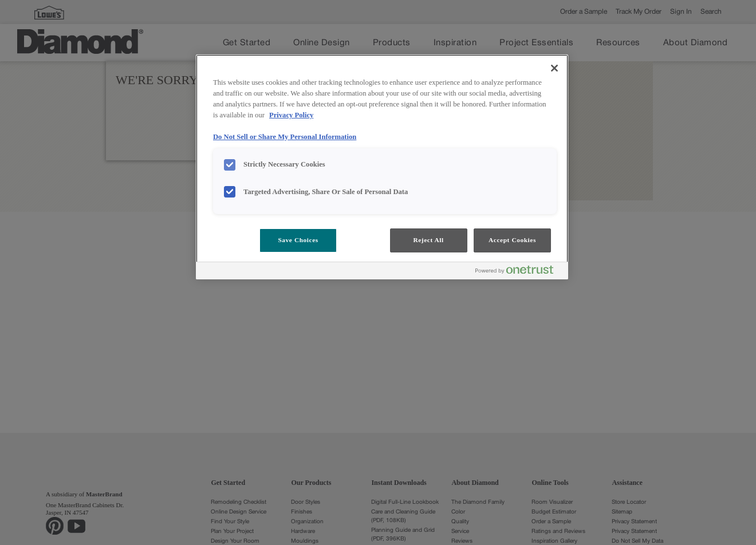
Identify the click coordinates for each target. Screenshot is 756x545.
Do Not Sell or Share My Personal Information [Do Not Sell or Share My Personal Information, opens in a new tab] (285, 137)
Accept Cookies (512, 240)
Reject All (428, 240)
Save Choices (298, 240)
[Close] (554, 68)
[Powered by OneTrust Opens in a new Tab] (519, 272)
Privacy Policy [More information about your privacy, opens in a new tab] (291, 115)
